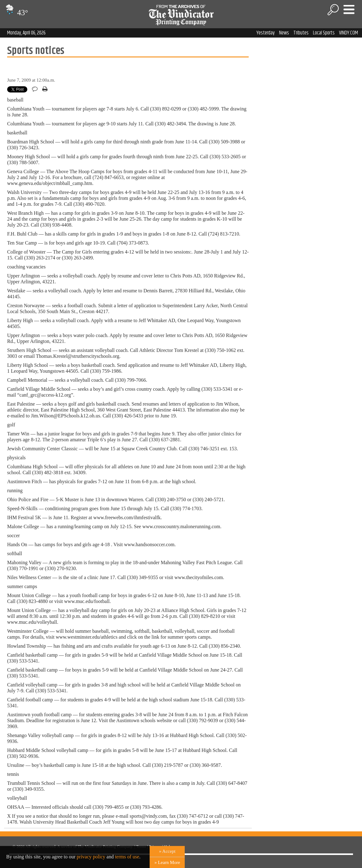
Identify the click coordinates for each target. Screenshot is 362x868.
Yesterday (266, 33)
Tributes (301, 33)
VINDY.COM (348, 33)
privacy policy (91, 857)
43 (16, 13)
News (284, 33)
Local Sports (324, 33)
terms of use (127, 857)
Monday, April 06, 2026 (26, 33)
